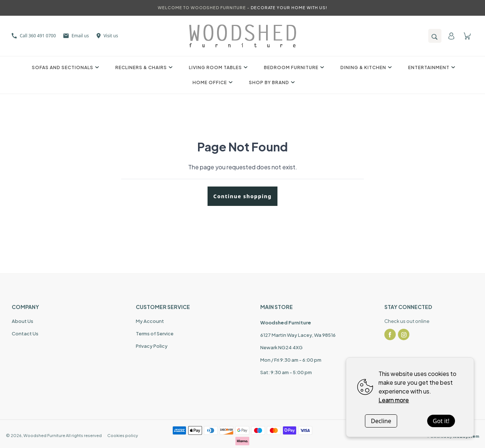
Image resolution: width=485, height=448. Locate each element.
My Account (150, 321)
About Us (23, 321)
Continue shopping (242, 196)
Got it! (441, 421)
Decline (381, 421)
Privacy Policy (152, 346)
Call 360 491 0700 (34, 36)
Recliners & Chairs (143, 67)
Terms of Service (155, 334)
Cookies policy (123, 435)
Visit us (107, 36)
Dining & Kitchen (365, 67)
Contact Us (25, 334)
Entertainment (431, 67)
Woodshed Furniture (44, 435)
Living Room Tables (217, 67)
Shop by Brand (271, 82)
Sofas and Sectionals (64, 67)
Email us (76, 36)
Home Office (212, 82)
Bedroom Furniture (293, 67)
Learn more (394, 400)
